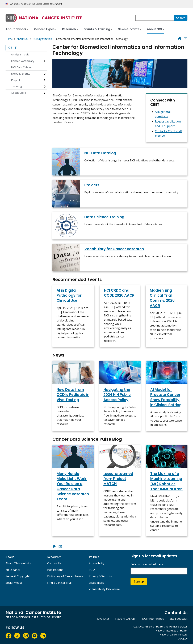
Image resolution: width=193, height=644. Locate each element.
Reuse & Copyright (18, 576)
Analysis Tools (20, 54)
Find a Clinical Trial (59, 583)
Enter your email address (147, 564)
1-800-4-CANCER (126, 619)
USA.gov (183, 639)
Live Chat (103, 619)
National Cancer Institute (173, 635)
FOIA (92, 570)
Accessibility (97, 563)
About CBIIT (19, 93)
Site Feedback (179, 619)
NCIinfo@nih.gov (153, 619)
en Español (13, 570)
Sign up (139, 581)
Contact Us (54, 563)
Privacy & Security (100, 576)
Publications (55, 570)
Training (16, 86)
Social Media (14, 583)
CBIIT (12, 48)
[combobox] (155, 18)
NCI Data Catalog (22, 67)
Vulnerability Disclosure (104, 589)
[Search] (181, 18)
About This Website (18, 563)
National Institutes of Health (171, 631)
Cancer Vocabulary (23, 61)
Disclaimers (96, 583)
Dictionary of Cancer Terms (65, 576)
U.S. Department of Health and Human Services (160, 627)
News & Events (21, 74)
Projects (16, 80)
